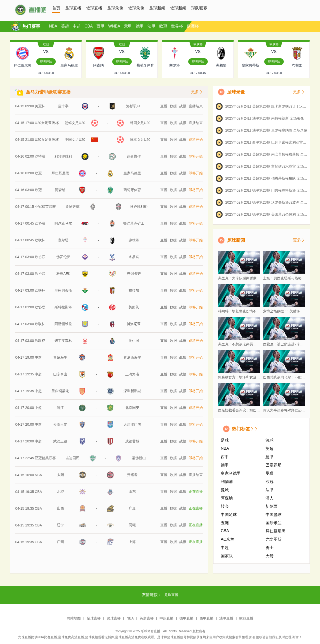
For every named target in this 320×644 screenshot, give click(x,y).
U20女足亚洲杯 (47, 123)
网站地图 (74, 618)
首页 (56, 8)
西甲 (100, 26)
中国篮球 (273, 515)
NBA (53, 26)
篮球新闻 (178, 8)
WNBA (114, 26)
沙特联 (40, 156)
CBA (89, 26)
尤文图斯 (273, 539)
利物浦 (227, 482)
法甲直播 (226, 618)
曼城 (225, 490)
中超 (77, 26)
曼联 (269, 473)
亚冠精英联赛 (45, 203)
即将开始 (46, 62)
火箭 (269, 556)
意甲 (128, 26)
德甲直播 (186, 618)
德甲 (140, 26)
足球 (225, 440)
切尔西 (271, 506)
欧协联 (40, 217)
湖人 (269, 498)
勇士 (269, 548)
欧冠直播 (246, 618)
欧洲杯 (193, 26)
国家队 (227, 556)
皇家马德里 (231, 473)
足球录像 (115, 8)
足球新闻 (157, 8)
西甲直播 (206, 618)
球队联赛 (199, 8)
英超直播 (147, 618)
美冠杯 (40, 106)
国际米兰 (273, 523)
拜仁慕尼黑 (275, 531)
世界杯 (177, 26)
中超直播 (166, 618)
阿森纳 (227, 498)
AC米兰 (227, 539)
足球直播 (73, 8)
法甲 (151, 26)
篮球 (269, 440)
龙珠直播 (171, 595)
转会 (225, 506)
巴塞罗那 (273, 465)
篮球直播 (94, 8)
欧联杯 (198, 44)
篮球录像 (136, 8)
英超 (65, 26)
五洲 (225, 523)
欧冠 (163, 26)
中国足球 (229, 515)
